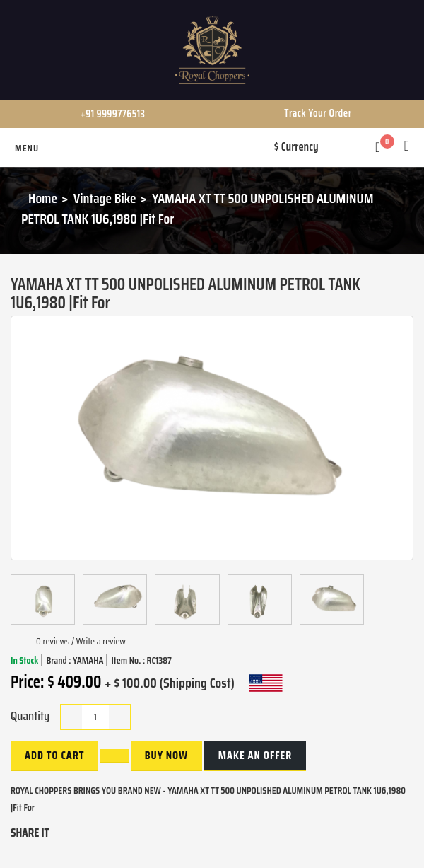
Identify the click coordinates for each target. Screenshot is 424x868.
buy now (166, 755)
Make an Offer (255, 755)
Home (43, 198)
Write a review (101, 641)
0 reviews (53, 641)
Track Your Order (318, 113)
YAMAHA (89, 660)
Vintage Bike (105, 198)
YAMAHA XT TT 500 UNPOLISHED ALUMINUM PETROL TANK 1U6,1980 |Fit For (198, 208)
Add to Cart (54, 755)
